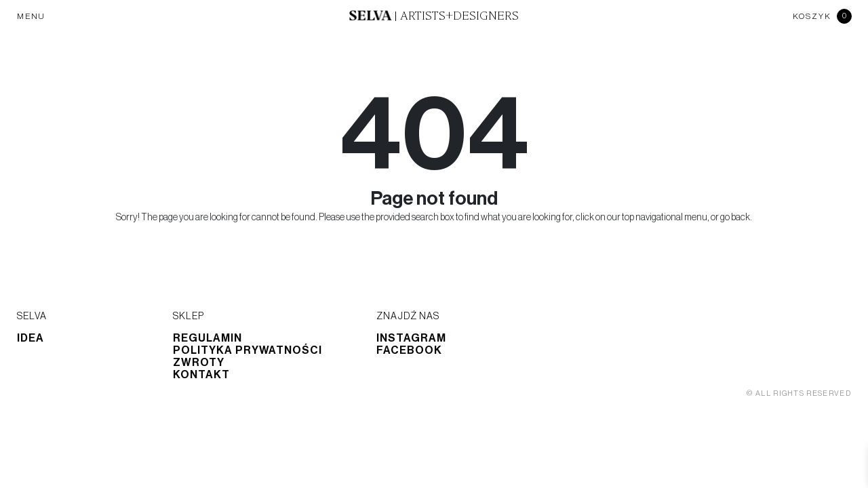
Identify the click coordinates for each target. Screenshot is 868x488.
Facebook (409, 350)
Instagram (411, 338)
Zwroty (199, 363)
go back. (736, 218)
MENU (31, 16)
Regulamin (208, 338)
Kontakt (201, 375)
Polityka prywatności (248, 350)
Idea (31, 338)
